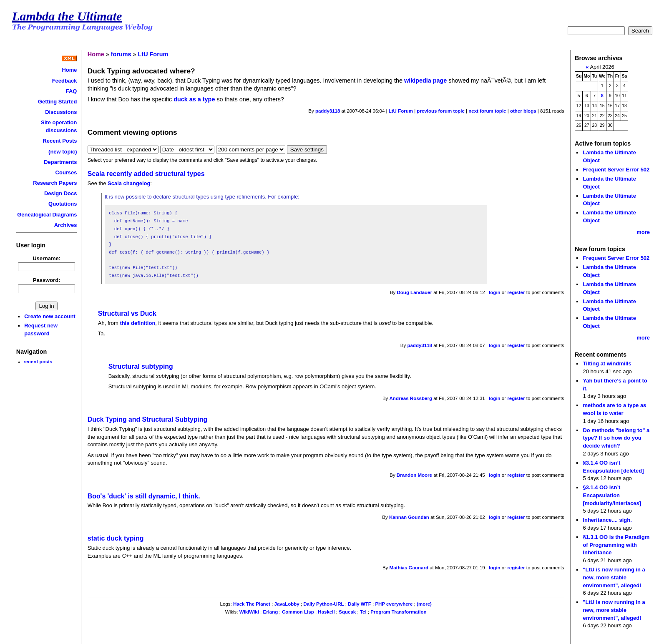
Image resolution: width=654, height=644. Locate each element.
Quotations (63, 204)
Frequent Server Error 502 (616, 170)
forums (121, 54)
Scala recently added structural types (146, 174)
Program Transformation (398, 612)
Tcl (363, 612)
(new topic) (63, 152)
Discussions (61, 112)
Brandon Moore (414, 475)
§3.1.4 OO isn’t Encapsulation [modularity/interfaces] (612, 495)
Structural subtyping (141, 366)
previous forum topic (441, 111)
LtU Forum (153, 54)
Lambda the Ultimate (67, 16)
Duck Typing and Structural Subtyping (147, 419)
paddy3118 (328, 111)
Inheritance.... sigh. (607, 520)
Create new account (50, 316)
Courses (66, 172)
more (643, 232)
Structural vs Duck (127, 313)
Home (69, 70)
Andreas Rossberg (411, 398)
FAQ (72, 91)
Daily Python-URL (323, 604)
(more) (424, 604)
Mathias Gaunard (409, 568)
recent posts (38, 361)
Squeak (347, 612)
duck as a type (194, 99)
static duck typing (116, 538)
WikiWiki (249, 612)
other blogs (523, 111)
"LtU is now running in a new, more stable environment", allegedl (614, 577)
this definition (137, 323)
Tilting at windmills (607, 364)
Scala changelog (129, 183)
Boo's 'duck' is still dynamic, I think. (144, 496)
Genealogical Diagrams (47, 215)
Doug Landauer (415, 292)
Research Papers (55, 183)
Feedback (65, 81)
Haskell (326, 612)
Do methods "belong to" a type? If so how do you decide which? (616, 438)
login (495, 292)
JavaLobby (287, 604)
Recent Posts (60, 141)
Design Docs (60, 193)
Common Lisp (298, 612)
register (516, 292)
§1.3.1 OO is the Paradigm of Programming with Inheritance (616, 545)
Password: (47, 280)
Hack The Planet (252, 604)
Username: (47, 258)
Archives (66, 225)
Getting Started (58, 102)
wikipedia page (425, 80)
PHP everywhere (394, 604)
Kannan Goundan (409, 517)
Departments (60, 162)
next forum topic (487, 111)
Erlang (270, 612)
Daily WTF (360, 604)
